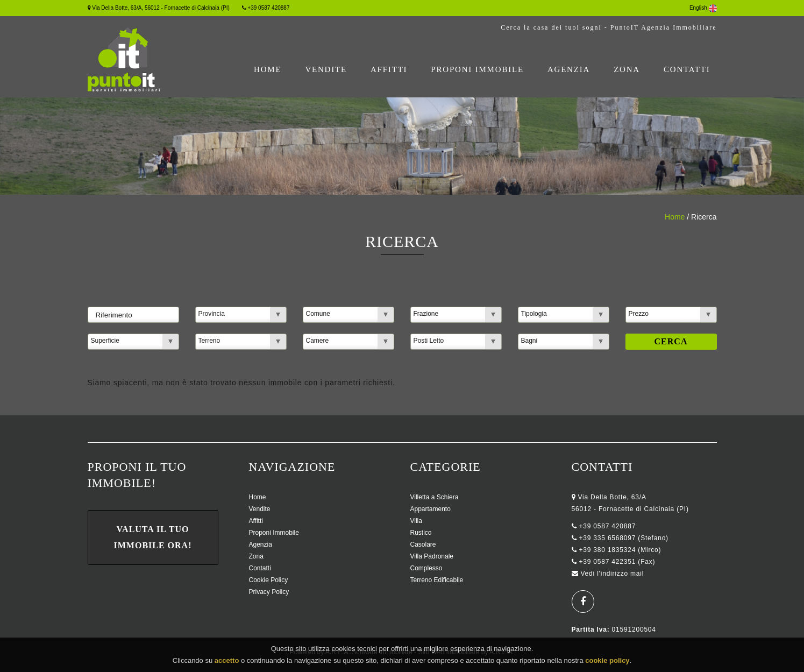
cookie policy (607, 663)
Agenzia (569, 69)
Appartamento (431, 509)
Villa (416, 521)
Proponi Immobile (477, 69)
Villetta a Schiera (435, 497)
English (703, 8)
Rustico (421, 533)
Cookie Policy (269, 580)
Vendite (326, 69)
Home (268, 69)
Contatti (687, 69)
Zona (627, 69)
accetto (227, 663)
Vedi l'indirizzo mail (612, 574)
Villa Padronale (432, 556)
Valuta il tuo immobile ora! (153, 537)
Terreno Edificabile (437, 580)
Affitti (389, 69)
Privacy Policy (269, 592)
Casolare (423, 544)
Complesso (426, 568)
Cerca (671, 341)
